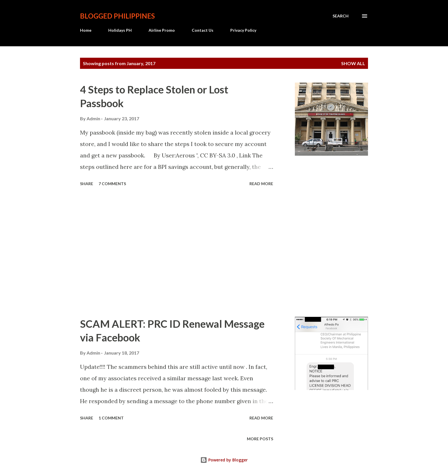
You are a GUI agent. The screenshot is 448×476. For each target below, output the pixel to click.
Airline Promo (162, 30)
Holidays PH (120, 30)
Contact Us (203, 30)
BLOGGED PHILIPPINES (117, 16)
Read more (261, 184)
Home (86, 30)
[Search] (341, 16)
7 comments (112, 184)
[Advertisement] (177, 253)
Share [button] (87, 184)
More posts (260, 439)
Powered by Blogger (224, 460)
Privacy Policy (243, 30)
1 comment (111, 418)
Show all (353, 63)
